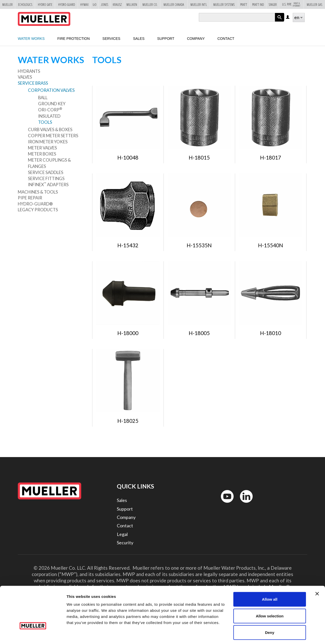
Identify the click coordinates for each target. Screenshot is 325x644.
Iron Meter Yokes (48, 142)
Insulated (49, 116)
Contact (226, 39)
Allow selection (270, 594)
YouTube (224, 504)
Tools (45, 122)
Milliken (132, 4)
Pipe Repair (30, 198)
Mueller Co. (150, 4)
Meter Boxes (42, 154)
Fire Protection (74, 39)
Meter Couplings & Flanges (49, 163)
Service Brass (33, 83)
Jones (104, 4)
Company (196, 39)
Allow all (270, 577)
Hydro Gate (45, 4)
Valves (25, 77)
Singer (273, 4)
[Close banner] (317, 572)
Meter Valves (42, 148)
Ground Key (52, 104)
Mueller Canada (174, 4)
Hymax (84, 4)
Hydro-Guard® (35, 204)
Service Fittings (46, 178)
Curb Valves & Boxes (50, 129)
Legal (122, 534)
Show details (266, 634)
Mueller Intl (199, 4)
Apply (280, 21)
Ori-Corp (50, 110)
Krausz (117, 4)
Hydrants (29, 71)
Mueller (7, 4)
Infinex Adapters (48, 184)
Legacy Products (38, 210)
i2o (95, 4)
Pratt (244, 4)
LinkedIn (244, 504)
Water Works (31, 39)
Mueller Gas (314, 4)
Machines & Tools (38, 192)
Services (111, 39)
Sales (122, 500)
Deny (270, 611)
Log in (288, 17)
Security (125, 543)
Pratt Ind (258, 4)
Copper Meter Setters (53, 136)
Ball (43, 98)
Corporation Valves (51, 90)
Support (166, 39)
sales (139, 39)
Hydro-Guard (67, 4)
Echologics (25, 4)
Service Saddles (46, 172)
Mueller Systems (224, 4)
